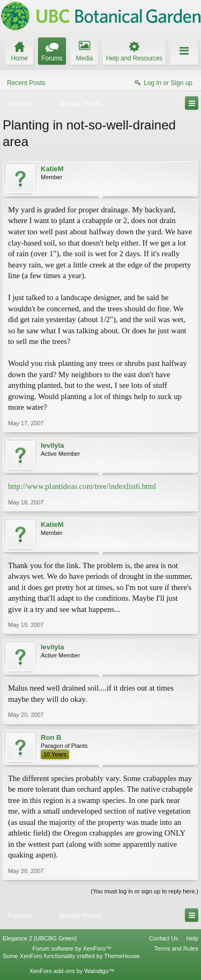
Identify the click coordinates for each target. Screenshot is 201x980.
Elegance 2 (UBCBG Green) (40, 938)
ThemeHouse (122, 956)
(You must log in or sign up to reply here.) (144, 891)
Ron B (51, 737)
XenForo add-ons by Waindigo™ (72, 971)
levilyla (52, 445)
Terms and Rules (176, 948)
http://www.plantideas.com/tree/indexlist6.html (82, 486)
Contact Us (163, 938)
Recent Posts (26, 83)
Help (192, 938)
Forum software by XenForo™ (72, 948)
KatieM (52, 169)
